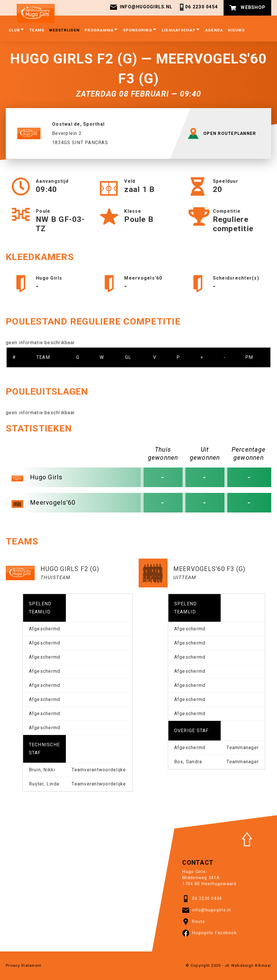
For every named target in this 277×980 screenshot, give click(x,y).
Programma (101, 30)
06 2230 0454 (198, 8)
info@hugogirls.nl (141, 8)
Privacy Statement (24, 965)
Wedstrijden (64, 31)
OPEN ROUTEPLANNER (223, 133)
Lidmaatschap (181, 30)
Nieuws (236, 31)
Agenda (214, 31)
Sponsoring (140, 30)
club (17, 30)
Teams (37, 31)
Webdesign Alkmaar (251, 965)
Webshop (247, 8)
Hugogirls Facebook (209, 933)
